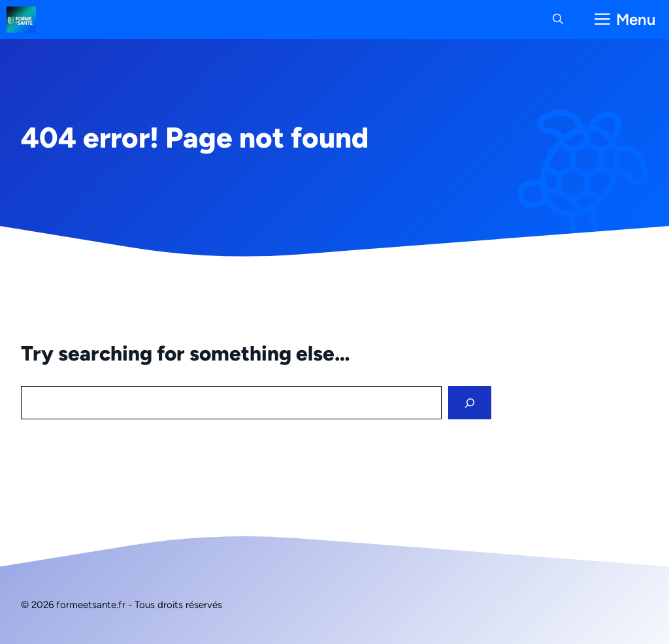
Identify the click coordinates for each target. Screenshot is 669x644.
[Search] (470, 403)
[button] (558, 20)
